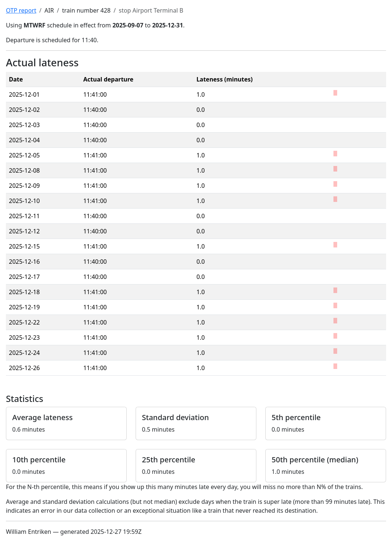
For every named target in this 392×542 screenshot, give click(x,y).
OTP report (21, 10)
